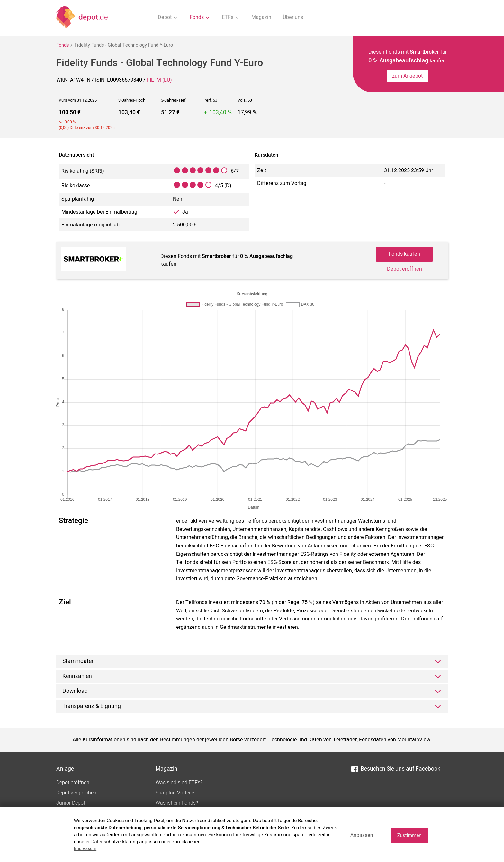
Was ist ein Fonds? (177, 803)
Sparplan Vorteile (175, 793)
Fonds (63, 45)
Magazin (261, 17)
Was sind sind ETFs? (179, 783)
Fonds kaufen (404, 254)
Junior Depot (71, 803)
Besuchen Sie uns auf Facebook (396, 769)
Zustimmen (410, 835)
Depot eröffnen (405, 269)
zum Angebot (407, 76)
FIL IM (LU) (159, 80)
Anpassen (362, 835)
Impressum (85, 848)
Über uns (293, 17)
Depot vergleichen (76, 793)
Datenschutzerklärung (115, 842)
